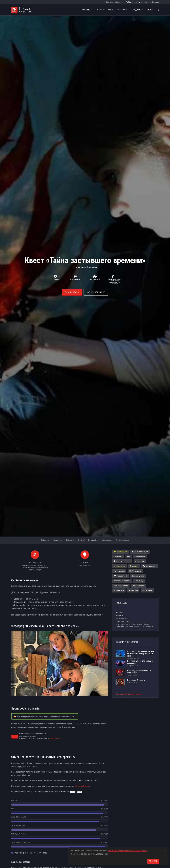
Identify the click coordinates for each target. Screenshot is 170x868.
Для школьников (121, 586)
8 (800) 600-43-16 (56, 738)
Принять (153, 861)
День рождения (138, 576)
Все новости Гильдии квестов (129, 694)
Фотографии (93, 540)
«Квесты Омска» (82, 786)
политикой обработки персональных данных (127, 851)
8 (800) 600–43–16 (133, 2)
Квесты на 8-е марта (136, 680)
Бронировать (72, 292)
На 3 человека (138, 586)
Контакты (70, 540)
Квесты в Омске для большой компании (140, 662)
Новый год (139, 581)
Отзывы (81, 540)
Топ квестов (119, 590)
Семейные (118, 556)
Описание (45, 540)
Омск (137, 10)
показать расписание (88, 780)
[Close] (164, 851)
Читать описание (96, 292)
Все (129, 556)
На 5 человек (119, 571)
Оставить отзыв (123, 540)
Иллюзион (92, 267)
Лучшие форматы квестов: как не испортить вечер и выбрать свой (141, 654)
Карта (111, 10)
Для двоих (140, 561)
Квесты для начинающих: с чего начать (139, 672)
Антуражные (140, 556)
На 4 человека (135, 571)
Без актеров (147, 590)
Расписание (58, 540)
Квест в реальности (122, 581)
